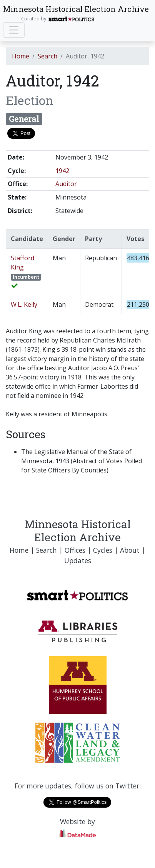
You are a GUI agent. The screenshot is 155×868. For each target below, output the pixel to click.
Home (21, 56)
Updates (78, 560)
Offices (75, 550)
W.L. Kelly (24, 304)
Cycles (103, 550)
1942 (62, 171)
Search (47, 56)
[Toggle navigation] (14, 30)
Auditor (66, 184)
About (130, 550)
